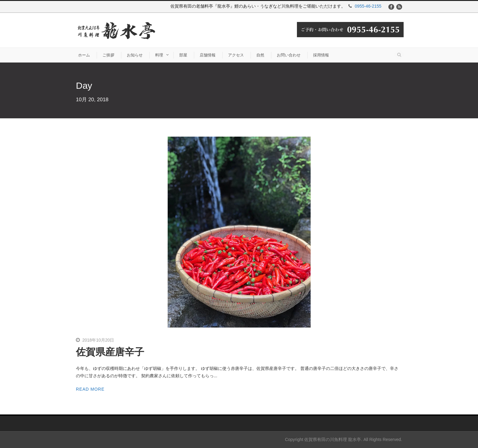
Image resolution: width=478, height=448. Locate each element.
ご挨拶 (108, 55)
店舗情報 (208, 55)
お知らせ (135, 55)
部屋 (183, 55)
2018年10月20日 (98, 340)
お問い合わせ (289, 55)
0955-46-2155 (368, 6)
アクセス (236, 55)
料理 (159, 55)
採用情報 (321, 55)
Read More (90, 389)
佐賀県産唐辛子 (110, 352)
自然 (260, 55)
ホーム (84, 55)
